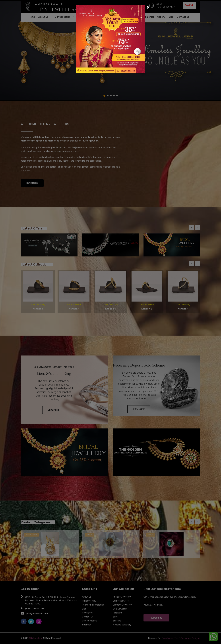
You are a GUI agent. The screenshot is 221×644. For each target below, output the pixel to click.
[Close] (148, 7)
